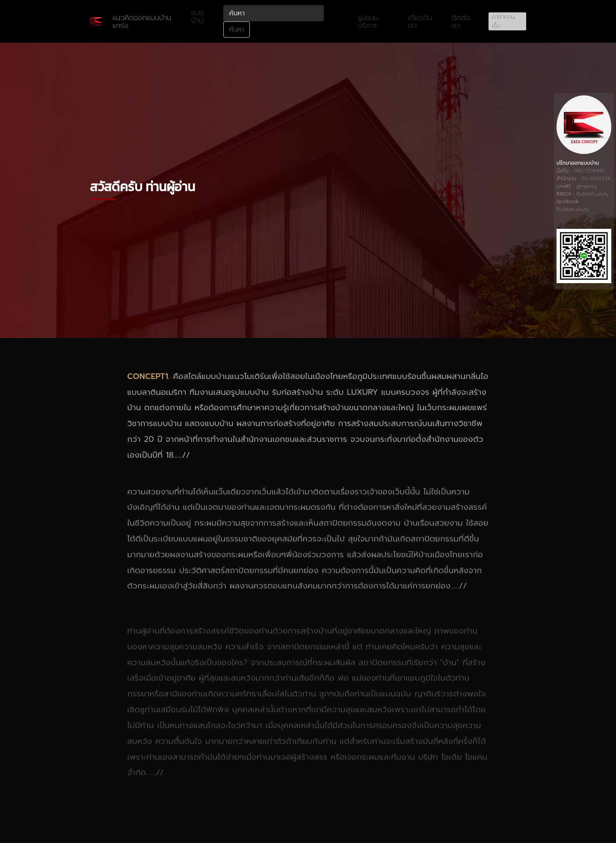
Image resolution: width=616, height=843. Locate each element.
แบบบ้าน (197, 16)
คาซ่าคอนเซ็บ (503, 21)
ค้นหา (237, 30)
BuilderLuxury (593, 194)
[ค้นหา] (274, 13)
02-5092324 (596, 178)
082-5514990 (589, 171)
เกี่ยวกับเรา (420, 21)
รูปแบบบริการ (368, 21)
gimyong (586, 186)
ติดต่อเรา (461, 21)
